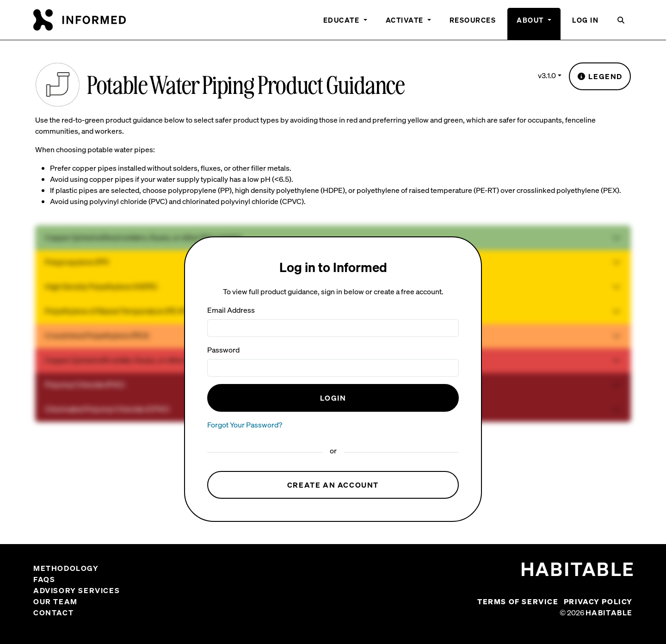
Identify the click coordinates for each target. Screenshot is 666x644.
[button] (621, 24)
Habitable (609, 613)
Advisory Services (77, 590)
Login (333, 398)
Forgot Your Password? (245, 425)
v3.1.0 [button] (547, 75)
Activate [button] (406, 20)
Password (223, 350)
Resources (473, 20)
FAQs (44, 579)
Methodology (66, 568)
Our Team (55, 601)
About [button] (531, 20)
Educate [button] (342, 20)
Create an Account (333, 485)
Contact (53, 613)
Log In (585, 20)
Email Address (231, 310)
